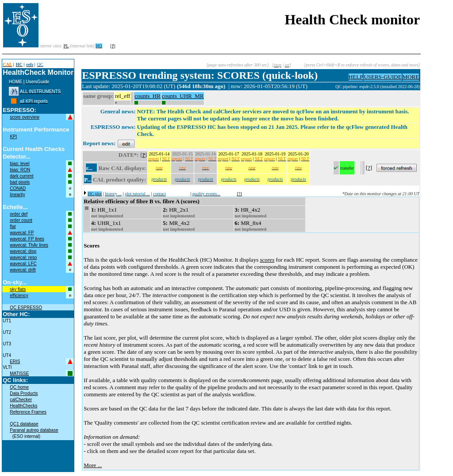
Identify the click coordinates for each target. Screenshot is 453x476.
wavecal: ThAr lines (29, 245)
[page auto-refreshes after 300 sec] (238, 65)
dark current (21, 176)
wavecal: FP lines (27, 239)
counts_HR (148, 96)
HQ (99, 46)
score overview (25, 117)
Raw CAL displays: (122, 168)
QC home (19, 387)
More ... (93, 465)
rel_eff (123, 96)
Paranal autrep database (34, 430)
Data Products (24, 393)
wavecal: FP (22, 233)
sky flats (18, 289)
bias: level (19, 164)
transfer (347, 168)
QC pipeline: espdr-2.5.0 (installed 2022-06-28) (378, 87)
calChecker (21, 400)
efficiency (19, 296)
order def (19, 214)
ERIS (15, 362)
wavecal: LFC (23, 264)
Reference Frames (28, 412)
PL (66, 46)
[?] (240, 194)
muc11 (329, 87)
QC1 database (24, 424)
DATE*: (129, 155)
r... (89, 168)
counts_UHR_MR (183, 96)
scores (267, 260)
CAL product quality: (119, 180)
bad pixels (20, 182)
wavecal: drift (23, 270)
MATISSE (19, 373)
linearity (17, 195)
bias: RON (20, 170)
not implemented (107, 216)
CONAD (18, 188)
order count (21, 220)
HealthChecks (23, 406)
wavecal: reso (23, 257)
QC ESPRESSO (26, 308)
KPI (13, 137)
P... (88, 180)
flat (13, 226)
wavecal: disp (23, 251)
